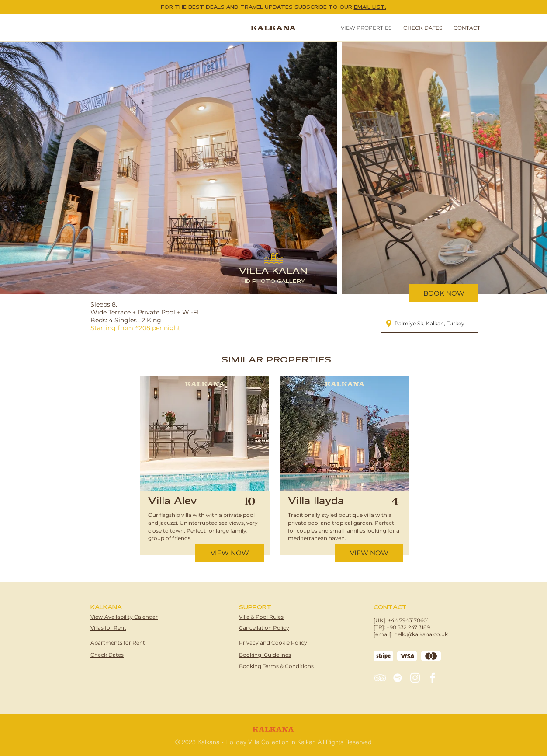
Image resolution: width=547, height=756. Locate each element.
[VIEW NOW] (230, 553)
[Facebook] (433, 678)
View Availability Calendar (124, 617)
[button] (421, 28)
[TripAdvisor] (380, 678)
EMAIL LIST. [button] (370, 7)
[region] (204, 478)
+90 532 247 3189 (408, 627)
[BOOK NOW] (444, 293)
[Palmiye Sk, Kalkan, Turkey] (429, 324)
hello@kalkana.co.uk (421, 634)
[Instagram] (415, 678)
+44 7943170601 (408, 620)
